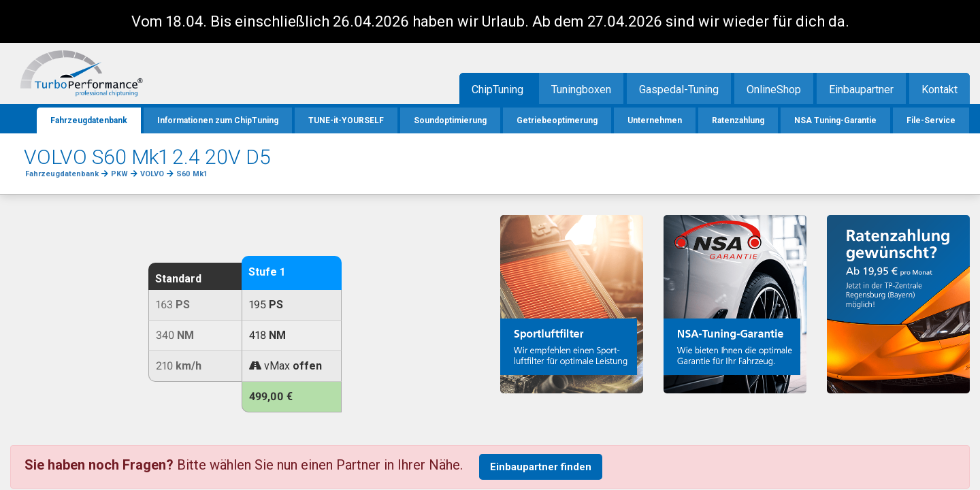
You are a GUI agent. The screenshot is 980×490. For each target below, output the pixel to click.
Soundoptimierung (450, 120)
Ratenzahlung (738, 120)
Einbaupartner (861, 89)
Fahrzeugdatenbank (89, 120)
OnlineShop (774, 89)
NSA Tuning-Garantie (835, 120)
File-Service (931, 120)
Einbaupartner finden (541, 467)
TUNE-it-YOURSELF (346, 120)
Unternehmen (655, 120)
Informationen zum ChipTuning (218, 120)
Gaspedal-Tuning (679, 89)
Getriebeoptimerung (557, 120)
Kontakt (940, 89)
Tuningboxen (581, 89)
